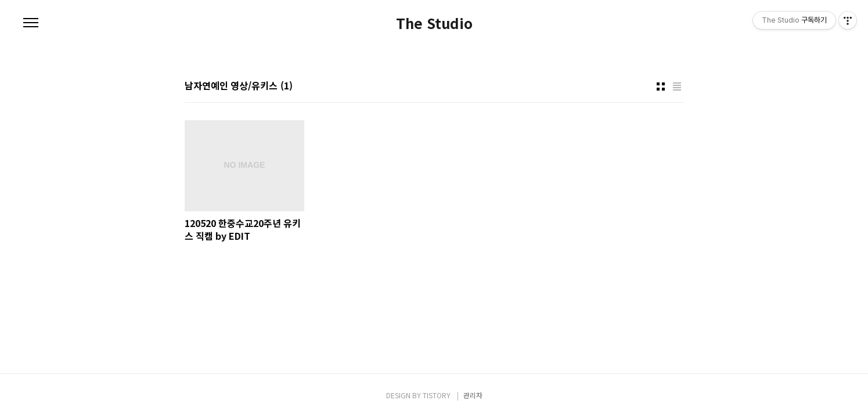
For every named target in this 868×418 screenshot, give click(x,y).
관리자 (473, 395)
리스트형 (677, 87)
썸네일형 (661, 87)
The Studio (434, 23)
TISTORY (437, 395)
